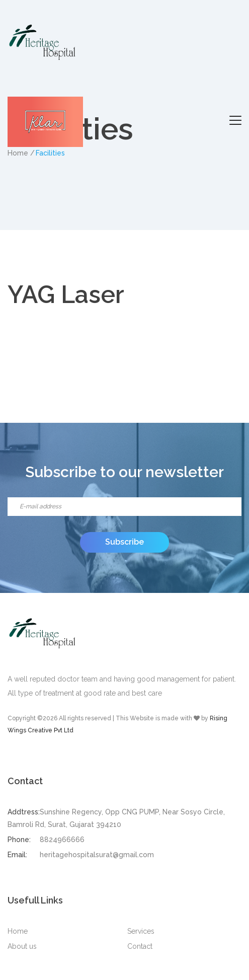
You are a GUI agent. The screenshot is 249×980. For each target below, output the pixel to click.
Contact (140, 946)
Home (18, 931)
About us (22, 946)
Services (141, 931)
